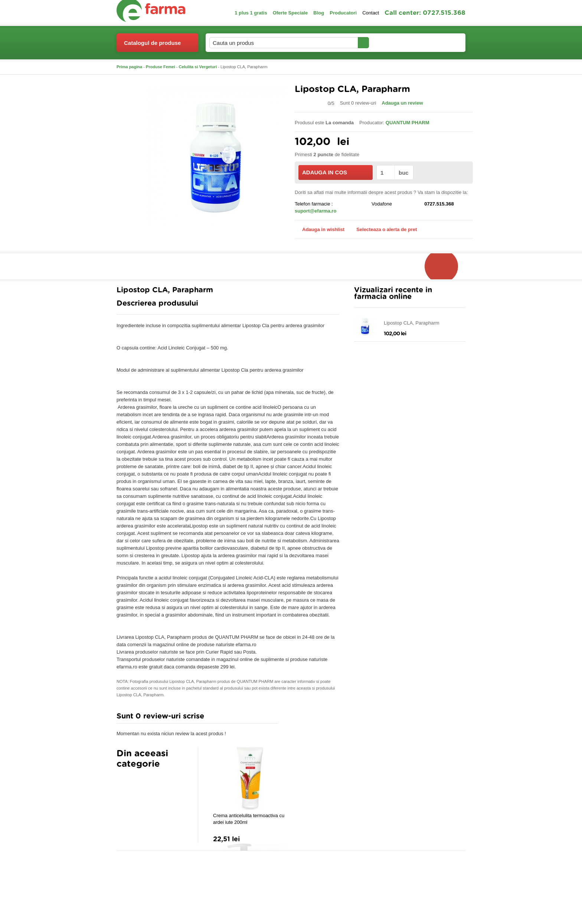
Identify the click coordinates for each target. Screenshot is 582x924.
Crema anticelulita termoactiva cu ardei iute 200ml (249, 819)
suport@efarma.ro (315, 211)
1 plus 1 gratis (251, 13)
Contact (371, 13)
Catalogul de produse (152, 46)
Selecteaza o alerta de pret (383, 230)
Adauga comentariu (313, 718)
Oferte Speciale (290, 13)
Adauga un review (402, 103)
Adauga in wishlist (320, 229)
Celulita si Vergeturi (198, 67)
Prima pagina (129, 67)
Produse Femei (161, 67)
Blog (319, 13)
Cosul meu (441, 43)
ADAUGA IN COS (335, 172)
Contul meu (394, 42)
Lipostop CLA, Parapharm (412, 323)
